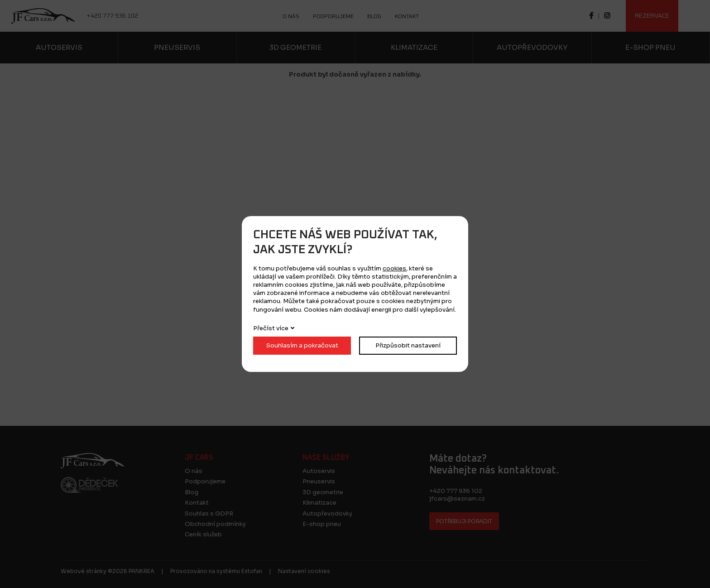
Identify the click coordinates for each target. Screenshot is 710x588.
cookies (394, 268)
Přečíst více (271, 328)
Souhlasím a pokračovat (302, 345)
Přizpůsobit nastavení (408, 345)
